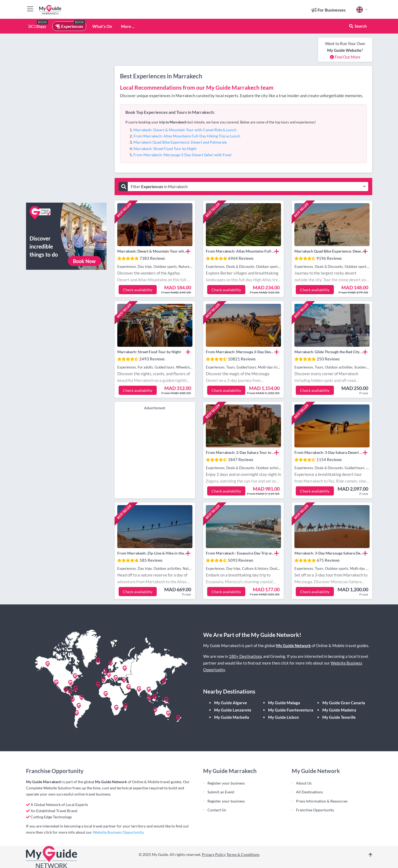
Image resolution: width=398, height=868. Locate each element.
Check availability (138, 290)
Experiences (69, 26)
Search (358, 26)
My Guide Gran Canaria (344, 703)
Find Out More (345, 57)
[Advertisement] (66, 118)
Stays (37, 26)
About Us (304, 783)
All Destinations (309, 792)
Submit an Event (221, 792)
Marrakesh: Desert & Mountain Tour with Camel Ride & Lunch (185, 130)
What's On (102, 26)
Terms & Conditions (243, 854)
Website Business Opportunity (118, 832)
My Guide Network (293, 645)
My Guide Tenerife (339, 717)
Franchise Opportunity (315, 810)
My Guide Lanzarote (233, 710)
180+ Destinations (246, 656)
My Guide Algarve (231, 703)
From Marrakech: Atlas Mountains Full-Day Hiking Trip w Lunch (187, 136)
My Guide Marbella (232, 717)
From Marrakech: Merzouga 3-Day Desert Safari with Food (182, 155)
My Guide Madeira (339, 710)
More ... (128, 26)
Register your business (226, 783)
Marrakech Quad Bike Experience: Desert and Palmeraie (180, 142)
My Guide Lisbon (284, 717)
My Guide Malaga (284, 703)
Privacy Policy (214, 854)
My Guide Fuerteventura (291, 710)
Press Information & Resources (322, 801)
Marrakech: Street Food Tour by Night (165, 149)
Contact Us (217, 810)
